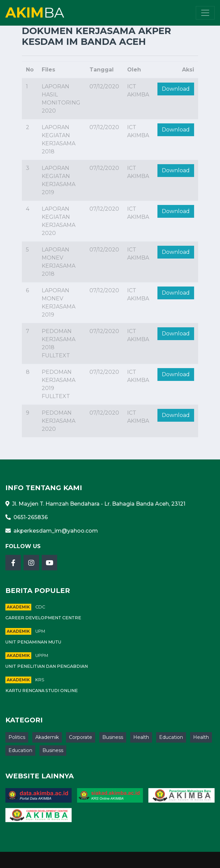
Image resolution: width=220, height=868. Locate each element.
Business (113, 737)
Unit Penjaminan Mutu (33, 642)
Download (176, 89)
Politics (17, 737)
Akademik (18, 607)
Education (171, 737)
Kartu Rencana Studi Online (42, 691)
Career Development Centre (43, 618)
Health (141, 737)
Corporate (81, 737)
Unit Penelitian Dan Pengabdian (47, 666)
